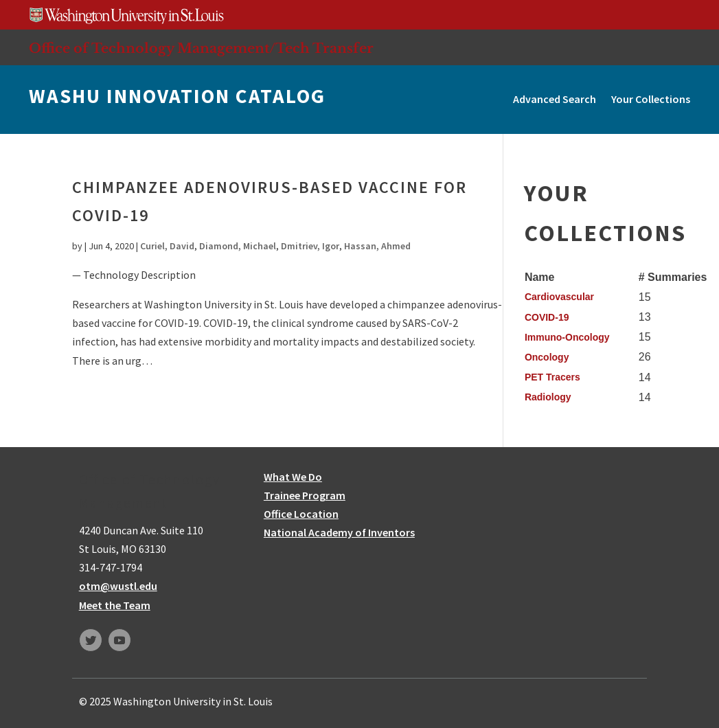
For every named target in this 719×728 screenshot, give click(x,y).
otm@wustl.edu (118, 586)
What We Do (293, 477)
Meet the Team (115, 605)
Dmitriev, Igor (310, 246)
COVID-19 (547, 317)
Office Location (301, 514)
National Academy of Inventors (339, 532)
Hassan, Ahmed (377, 246)
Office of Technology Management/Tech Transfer (201, 48)
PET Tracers (552, 377)
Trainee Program (305, 495)
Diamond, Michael (238, 246)
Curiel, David (167, 246)
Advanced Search (555, 99)
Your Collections (651, 99)
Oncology (547, 357)
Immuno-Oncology (567, 337)
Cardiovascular (559, 297)
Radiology (548, 397)
